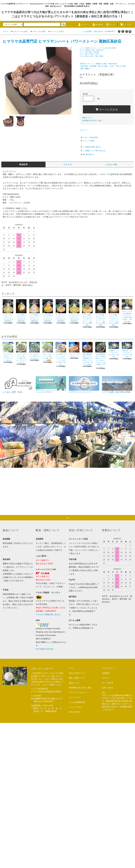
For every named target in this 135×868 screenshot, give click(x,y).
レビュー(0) (112, 164)
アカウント (84, 25)
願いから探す (90, 54)
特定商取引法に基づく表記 (92, 121)
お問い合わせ (98, 31)
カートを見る (108, 683)
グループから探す (38, 31)
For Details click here (45, 649)
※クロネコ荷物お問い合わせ (48, 614)
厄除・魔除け (100, 56)
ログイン (111, 25)
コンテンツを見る (56, 31)
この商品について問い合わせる (93, 151)
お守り (98, 54)
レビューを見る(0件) (89, 137)
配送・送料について (77, 678)
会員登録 (98, 25)
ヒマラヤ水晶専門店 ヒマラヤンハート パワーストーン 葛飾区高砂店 (62, 41)
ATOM (77, 712)
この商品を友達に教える (90, 147)
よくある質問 (87, 31)
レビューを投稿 (87, 141)
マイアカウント (109, 668)
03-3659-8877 (110, 31)
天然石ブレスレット (92, 48)
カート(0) (125, 25)
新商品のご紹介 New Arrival (94, 50)
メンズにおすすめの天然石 (108, 48)
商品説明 (23, 164)
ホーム (6, 31)
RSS (71, 712)
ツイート (83, 130)
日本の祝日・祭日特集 (92, 52)
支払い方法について (77, 673)
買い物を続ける (87, 154)
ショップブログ (75, 707)
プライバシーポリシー (78, 693)
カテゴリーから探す (19, 31)
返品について (87, 118)
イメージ (67, 164)
